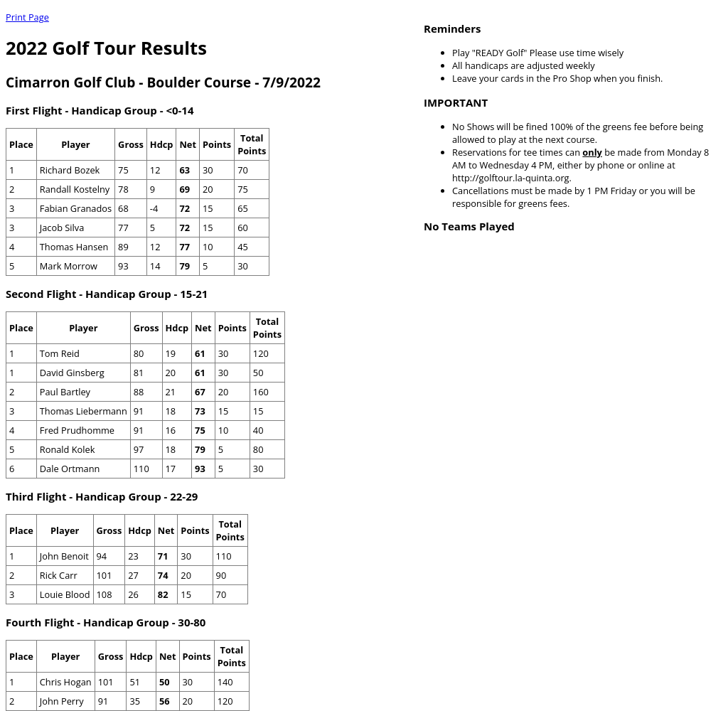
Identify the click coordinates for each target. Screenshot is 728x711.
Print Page (27, 17)
